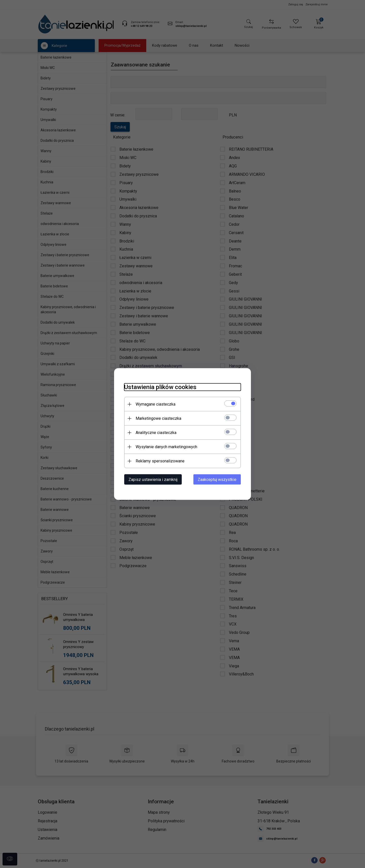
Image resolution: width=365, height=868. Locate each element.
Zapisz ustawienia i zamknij (153, 480)
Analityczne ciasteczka (156, 433)
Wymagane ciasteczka (156, 404)
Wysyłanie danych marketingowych (166, 447)
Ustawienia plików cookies (160, 387)
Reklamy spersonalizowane (160, 461)
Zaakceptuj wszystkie (217, 480)
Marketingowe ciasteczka (158, 418)
